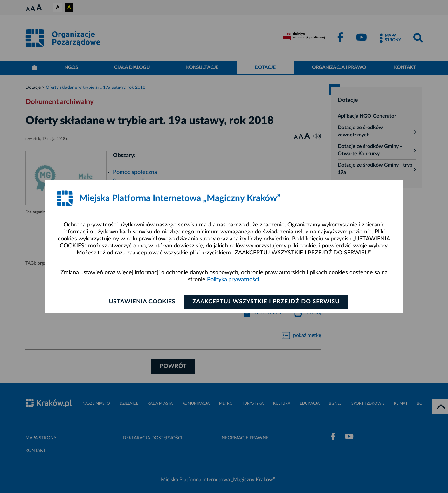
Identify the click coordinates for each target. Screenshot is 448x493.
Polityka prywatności (233, 280)
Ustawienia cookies (142, 302)
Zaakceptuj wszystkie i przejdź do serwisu (266, 302)
